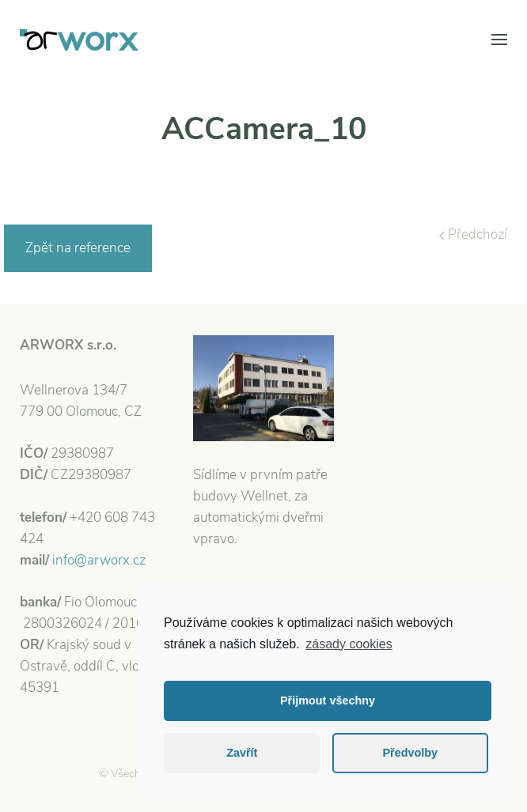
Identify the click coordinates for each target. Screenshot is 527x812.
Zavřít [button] (242, 753)
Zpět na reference (78, 248)
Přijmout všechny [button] (328, 701)
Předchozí (473, 234)
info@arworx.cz (99, 560)
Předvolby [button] (410, 753)
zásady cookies (349, 644)
